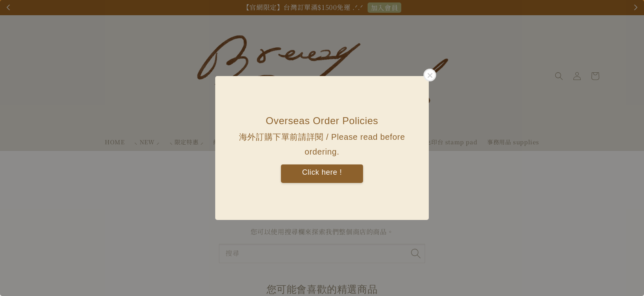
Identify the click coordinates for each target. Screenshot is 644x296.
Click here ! (322, 172)
